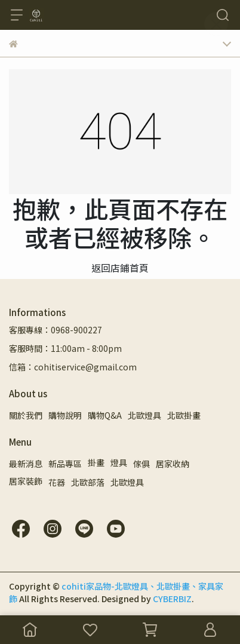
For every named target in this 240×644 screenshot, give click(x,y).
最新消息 (26, 464)
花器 (57, 482)
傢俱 (141, 464)
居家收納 (173, 464)
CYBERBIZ (172, 599)
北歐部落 (88, 482)
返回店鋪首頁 (120, 268)
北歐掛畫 (184, 415)
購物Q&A (105, 415)
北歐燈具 (144, 415)
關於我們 (26, 415)
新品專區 (65, 464)
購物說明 (65, 415)
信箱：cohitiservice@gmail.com (73, 367)
